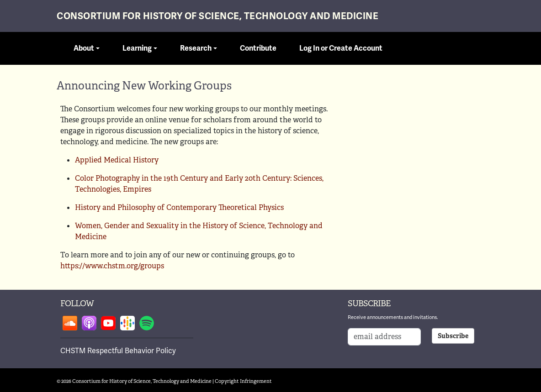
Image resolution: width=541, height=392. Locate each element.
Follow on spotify (147, 323)
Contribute (258, 48)
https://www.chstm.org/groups (112, 266)
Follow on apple (89, 323)
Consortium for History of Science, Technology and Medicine (217, 16)
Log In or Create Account (341, 48)
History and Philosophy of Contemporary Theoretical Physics (179, 207)
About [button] (84, 48)
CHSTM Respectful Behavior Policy (118, 351)
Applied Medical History (117, 160)
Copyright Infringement (243, 381)
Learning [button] (137, 48)
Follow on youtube (108, 323)
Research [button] (196, 48)
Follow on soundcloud (70, 323)
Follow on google (127, 323)
